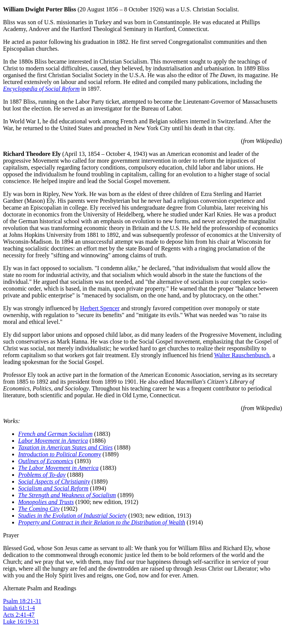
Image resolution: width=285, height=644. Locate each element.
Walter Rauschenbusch (242, 355)
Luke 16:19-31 (21, 621)
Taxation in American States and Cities (65, 447)
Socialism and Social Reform (53, 488)
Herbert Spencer (100, 308)
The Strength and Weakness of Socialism (67, 495)
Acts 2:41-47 (19, 615)
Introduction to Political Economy (60, 454)
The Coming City (39, 509)
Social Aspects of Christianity (54, 481)
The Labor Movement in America (58, 468)
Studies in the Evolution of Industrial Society (72, 516)
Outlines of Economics (46, 461)
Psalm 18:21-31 (22, 601)
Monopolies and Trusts (46, 502)
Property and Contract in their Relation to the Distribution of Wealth (102, 522)
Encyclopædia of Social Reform (41, 89)
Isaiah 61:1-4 (19, 608)
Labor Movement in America (53, 441)
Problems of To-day (42, 475)
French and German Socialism (55, 434)
